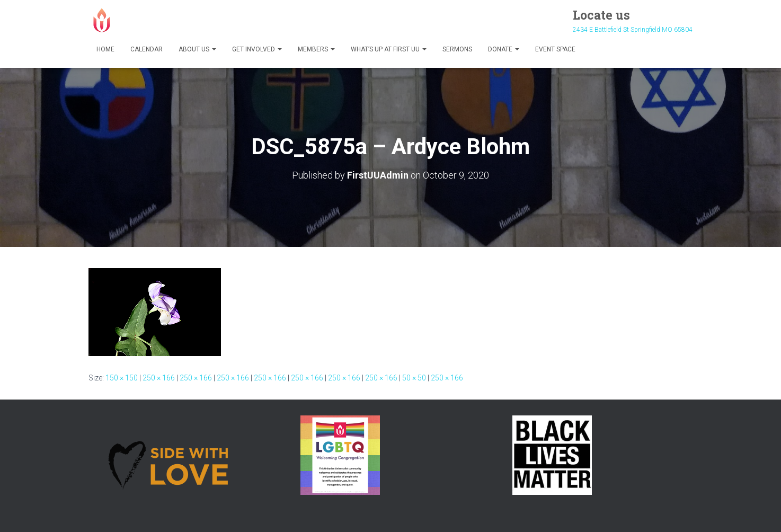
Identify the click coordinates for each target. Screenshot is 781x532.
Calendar (147, 49)
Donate (504, 49)
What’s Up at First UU (389, 49)
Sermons (457, 49)
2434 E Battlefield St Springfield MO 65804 (633, 30)
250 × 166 (159, 378)
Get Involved (257, 49)
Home (105, 49)
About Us (197, 49)
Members (316, 49)
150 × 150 (122, 378)
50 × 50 (414, 378)
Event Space (555, 49)
